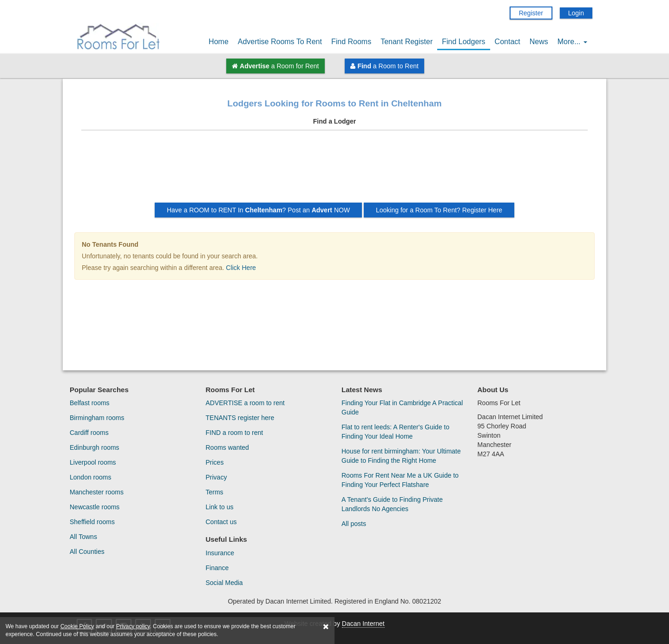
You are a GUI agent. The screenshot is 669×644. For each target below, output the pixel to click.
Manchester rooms (97, 492)
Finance (217, 568)
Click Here (241, 268)
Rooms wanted (227, 447)
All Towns (83, 537)
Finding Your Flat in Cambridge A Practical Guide (402, 407)
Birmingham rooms (97, 418)
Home (219, 42)
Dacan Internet (363, 624)
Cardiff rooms (89, 433)
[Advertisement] (334, 170)
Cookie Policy (77, 626)
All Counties (87, 552)
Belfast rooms (90, 403)
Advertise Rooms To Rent (280, 42)
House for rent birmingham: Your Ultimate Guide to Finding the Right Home (401, 456)
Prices (215, 462)
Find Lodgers (463, 42)
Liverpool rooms (93, 462)
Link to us (220, 507)
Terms (215, 492)
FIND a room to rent (235, 433)
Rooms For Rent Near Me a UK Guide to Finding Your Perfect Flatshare (400, 480)
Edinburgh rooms (95, 447)
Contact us (221, 522)
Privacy (216, 477)
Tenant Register (407, 42)
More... (572, 42)
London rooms (91, 477)
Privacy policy (133, 626)
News (539, 42)
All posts (354, 524)
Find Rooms (351, 42)
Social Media (224, 583)
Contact (508, 42)
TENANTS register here (240, 418)
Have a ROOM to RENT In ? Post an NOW (258, 210)
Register (531, 13)
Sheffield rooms (92, 522)
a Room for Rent (275, 66)
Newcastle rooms (95, 507)
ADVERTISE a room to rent (245, 403)
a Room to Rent (384, 66)
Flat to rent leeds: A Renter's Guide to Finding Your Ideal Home (395, 432)
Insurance (220, 553)
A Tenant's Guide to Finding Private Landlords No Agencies (392, 504)
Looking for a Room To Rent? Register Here (439, 210)
